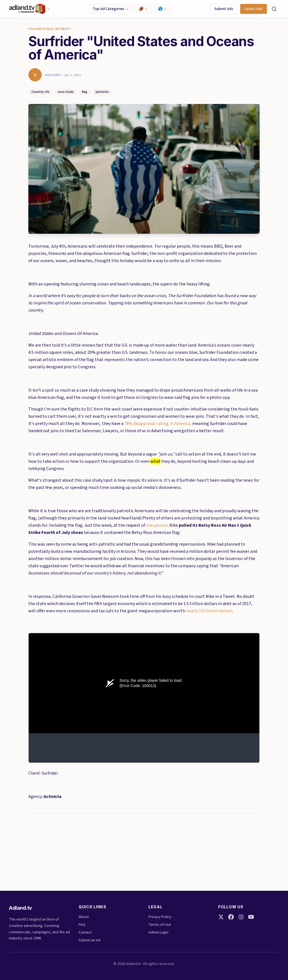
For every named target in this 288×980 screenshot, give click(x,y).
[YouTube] (251, 917)
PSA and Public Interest (50, 29)
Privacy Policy (160, 917)
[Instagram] (241, 917)
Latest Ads (254, 9)
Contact (85, 932)
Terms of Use (160, 925)
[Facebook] (231, 917)
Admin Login (158, 932)
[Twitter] (221, 917)
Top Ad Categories (111, 9)
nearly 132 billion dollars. (210, 611)
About (84, 917)
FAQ (82, 925)
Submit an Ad (90, 940)
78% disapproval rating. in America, (158, 424)
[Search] (274, 9)
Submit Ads (224, 9)
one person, (157, 525)
